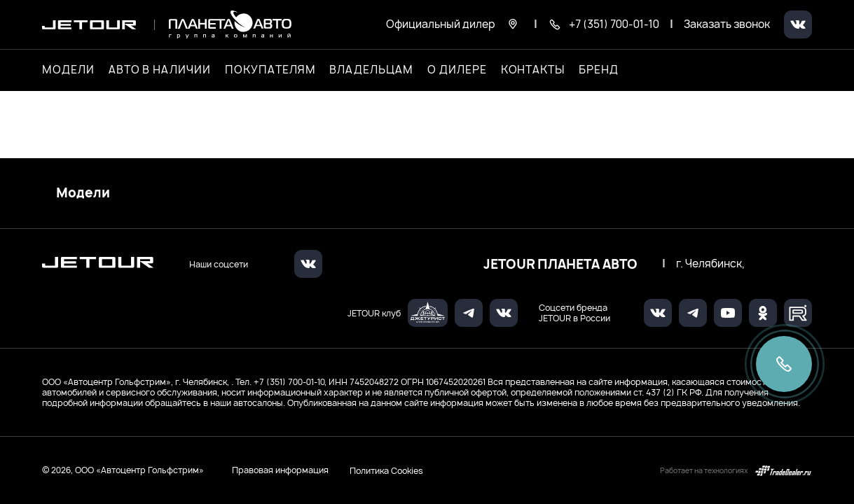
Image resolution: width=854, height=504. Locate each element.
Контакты (533, 70)
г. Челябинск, (710, 264)
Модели (83, 193)
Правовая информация (280, 470)
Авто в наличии (160, 70)
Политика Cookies (386, 470)
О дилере (457, 70)
